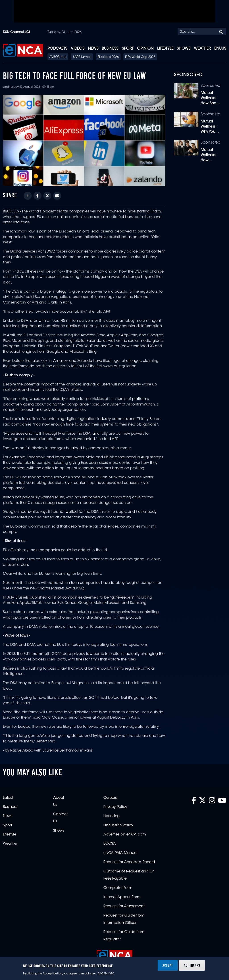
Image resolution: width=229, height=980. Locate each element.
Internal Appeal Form (122, 897)
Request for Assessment (124, 906)
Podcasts (57, 49)
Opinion (145, 49)
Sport (128, 49)
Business (110, 49)
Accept (168, 965)
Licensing (111, 816)
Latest (8, 798)
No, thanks (192, 965)
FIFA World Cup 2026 (140, 57)
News (93, 49)
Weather (202, 49)
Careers (110, 798)
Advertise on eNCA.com (125, 835)
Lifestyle (165, 49)
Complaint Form (118, 888)
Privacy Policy (115, 807)
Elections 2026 (108, 57)
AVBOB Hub (58, 57)
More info (106, 974)
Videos (78, 49)
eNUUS (220, 49)
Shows (184, 49)
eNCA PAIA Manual (120, 853)
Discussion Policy (118, 825)
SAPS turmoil (82, 57)
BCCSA (110, 844)
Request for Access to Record (129, 862)
